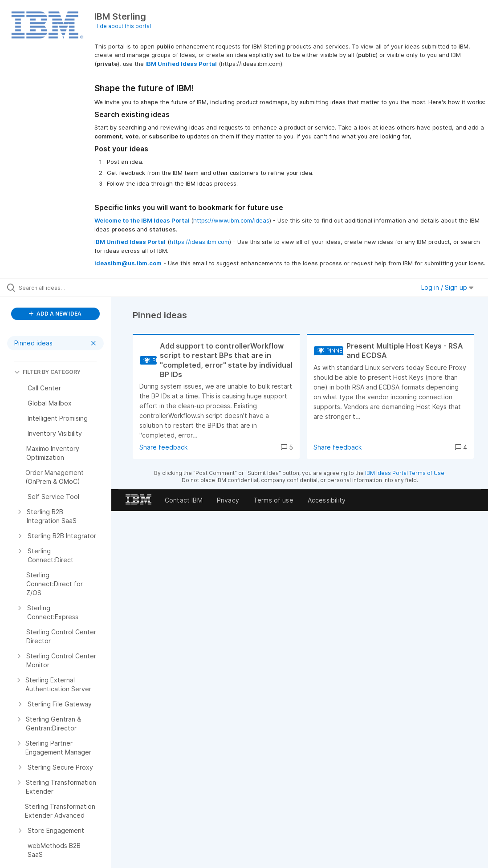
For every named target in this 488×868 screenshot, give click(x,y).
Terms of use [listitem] (273, 500)
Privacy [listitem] (228, 500)
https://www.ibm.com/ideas (231, 220)
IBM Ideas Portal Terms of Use (405, 473)
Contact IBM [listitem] (184, 500)
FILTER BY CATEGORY (47, 372)
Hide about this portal (123, 26)
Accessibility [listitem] (327, 500)
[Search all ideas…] (60, 288)
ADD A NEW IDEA (55, 314)
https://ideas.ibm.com (199, 242)
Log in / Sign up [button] (447, 287)
